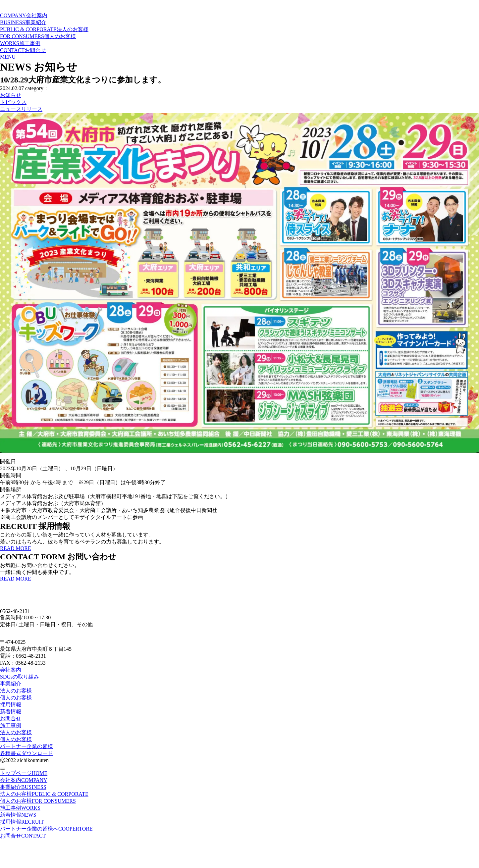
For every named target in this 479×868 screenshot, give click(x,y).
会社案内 (11, 670)
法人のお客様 (16, 691)
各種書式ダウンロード (27, 753)
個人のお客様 (16, 698)
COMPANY (24, 15)
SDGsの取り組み (20, 677)
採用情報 (11, 705)
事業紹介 (11, 684)
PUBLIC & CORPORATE (44, 29)
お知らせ (11, 95)
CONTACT (23, 50)
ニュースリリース (21, 109)
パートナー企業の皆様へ (46, 829)
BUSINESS (23, 22)
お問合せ (11, 718)
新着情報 (11, 712)
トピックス (13, 102)
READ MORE (16, 548)
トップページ (24, 773)
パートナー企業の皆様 (27, 746)
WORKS (20, 43)
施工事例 (11, 725)
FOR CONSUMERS (38, 36)
